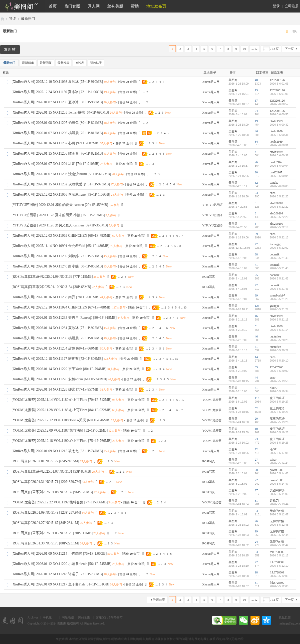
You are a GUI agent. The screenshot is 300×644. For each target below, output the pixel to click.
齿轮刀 (274, 501)
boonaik (275, 254)
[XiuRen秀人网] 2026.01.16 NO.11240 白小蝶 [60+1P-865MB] (57, 266)
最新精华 (28, 63)
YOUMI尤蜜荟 (212, 400)
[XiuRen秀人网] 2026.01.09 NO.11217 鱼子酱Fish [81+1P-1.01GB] (60, 584)
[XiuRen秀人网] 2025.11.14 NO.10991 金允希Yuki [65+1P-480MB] (60, 246)
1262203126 (277, 80)
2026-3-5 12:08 (279, 586)
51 (256, 326)
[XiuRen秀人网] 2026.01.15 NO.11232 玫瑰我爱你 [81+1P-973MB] (61, 184)
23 (256, 193)
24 (256, 111)
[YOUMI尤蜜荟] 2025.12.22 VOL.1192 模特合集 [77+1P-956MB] (60, 502)
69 (256, 234)
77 (256, 244)
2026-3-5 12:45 (279, 525)
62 (256, 408)
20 (256, 172)
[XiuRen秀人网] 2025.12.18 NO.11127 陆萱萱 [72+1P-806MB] (57, 359)
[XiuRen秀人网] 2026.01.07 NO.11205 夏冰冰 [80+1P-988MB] (57, 102)
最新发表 (63, 63)
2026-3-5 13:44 (279, 504)
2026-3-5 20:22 (279, 350)
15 (176, 359)
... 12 (254, 49)
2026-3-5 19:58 (279, 381)
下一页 (289, 49)
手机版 (47, 617)
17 (256, 101)
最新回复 (46, 63)
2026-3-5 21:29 (279, 299)
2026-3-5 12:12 (279, 555)
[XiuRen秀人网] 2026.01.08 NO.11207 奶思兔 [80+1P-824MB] (57, 123)
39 (256, 295)
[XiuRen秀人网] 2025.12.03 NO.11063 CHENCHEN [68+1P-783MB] (61, 236)
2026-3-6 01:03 (279, 84)
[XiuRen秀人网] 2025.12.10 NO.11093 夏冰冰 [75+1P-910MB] (57, 82)
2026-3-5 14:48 (279, 473)
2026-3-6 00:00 (279, 186)
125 (257, 306)
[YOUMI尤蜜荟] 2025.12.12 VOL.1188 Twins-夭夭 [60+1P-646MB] (61, 420)
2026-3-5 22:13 (279, 237)
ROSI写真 (209, 277)
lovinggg (275, 244)
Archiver (33, 617)
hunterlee (275, 337)
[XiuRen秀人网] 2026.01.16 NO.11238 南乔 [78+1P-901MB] (55, 297)
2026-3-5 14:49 (279, 463)
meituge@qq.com (289, 623)
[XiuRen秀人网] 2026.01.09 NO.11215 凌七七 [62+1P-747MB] (57, 451)
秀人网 (94, 6)
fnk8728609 (277, 552)
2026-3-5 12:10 (279, 566)
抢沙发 (80, 63)
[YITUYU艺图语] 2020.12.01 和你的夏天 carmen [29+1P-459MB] (60, 205)
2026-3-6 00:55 (279, 114)
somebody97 (277, 295)
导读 (12, 19)
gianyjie (275, 306)
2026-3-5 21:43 (279, 258)
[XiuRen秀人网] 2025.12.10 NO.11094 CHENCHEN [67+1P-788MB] (61, 307)
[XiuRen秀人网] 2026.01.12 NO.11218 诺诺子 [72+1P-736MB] (57, 574)
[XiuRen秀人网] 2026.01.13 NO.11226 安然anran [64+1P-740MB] (59, 379)
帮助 (135, 6)
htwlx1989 (276, 121)
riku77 (274, 388)
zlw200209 (276, 203)
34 (256, 142)
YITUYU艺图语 (212, 205)
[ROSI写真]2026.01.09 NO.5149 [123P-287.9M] (46, 513)
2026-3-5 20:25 (279, 340)
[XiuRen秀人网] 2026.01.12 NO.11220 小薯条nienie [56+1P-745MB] (61, 564)
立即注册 (292, 6)
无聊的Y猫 (277, 511)
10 (244, 49)
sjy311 (274, 449)
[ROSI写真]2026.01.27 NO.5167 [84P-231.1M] (45, 523)
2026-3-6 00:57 (279, 104)
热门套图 (72, 6)
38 (256, 254)
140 (257, 357)
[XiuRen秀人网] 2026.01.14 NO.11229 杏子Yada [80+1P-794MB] (59, 369)
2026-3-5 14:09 (279, 494)
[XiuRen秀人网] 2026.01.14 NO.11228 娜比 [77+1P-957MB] (55, 389)
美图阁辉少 (277, 490)
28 (256, 470)
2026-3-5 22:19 (279, 227)
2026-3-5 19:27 (279, 402)
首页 (53, 6)
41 (256, 152)
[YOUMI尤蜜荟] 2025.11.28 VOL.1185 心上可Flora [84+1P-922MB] (61, 410)
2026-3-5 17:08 (279, 453)
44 (256, 378)
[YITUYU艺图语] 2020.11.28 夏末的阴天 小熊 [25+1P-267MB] (58, 215)
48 (256, 80)
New (168, 113)
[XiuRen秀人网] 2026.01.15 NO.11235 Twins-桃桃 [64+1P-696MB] (60, 112)
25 (256, 275)
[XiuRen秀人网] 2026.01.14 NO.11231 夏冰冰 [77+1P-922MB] (57, 328)
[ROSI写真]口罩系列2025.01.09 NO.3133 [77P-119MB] (52, 277)
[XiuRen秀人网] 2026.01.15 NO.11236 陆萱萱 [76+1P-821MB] (57, 153)
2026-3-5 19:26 (279, 412)
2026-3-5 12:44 (279, 535)
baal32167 (276, 162)
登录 (276, 6)
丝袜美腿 (115, 6)
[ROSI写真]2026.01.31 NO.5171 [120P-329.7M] (46, 482)
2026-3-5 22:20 (279, 217)
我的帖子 (96, 63)
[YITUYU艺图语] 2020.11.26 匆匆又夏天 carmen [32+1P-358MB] (60, 225)
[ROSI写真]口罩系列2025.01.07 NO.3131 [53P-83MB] (51, 471)
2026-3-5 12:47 (279, 514)
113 (257, 398)
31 (256, 388)
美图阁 (2, 19)
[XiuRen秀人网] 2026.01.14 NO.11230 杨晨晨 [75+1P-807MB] (57, 338)
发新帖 (10, 49)
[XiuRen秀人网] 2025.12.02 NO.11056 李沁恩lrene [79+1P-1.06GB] (61, 195)
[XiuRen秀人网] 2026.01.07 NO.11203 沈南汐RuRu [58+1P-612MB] (61, 174)
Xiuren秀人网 (211, 82)
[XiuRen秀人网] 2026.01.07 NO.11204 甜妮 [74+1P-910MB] (55, 164)
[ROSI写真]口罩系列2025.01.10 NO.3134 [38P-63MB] (51, 287)
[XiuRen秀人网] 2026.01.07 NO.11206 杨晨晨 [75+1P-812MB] (57, 133)
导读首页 (159, 600)
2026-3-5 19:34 (279, 391)
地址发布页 (156, 6)
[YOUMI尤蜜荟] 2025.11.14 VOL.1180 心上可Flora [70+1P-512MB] (61, 400)
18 (256, 572)
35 (256, 367)
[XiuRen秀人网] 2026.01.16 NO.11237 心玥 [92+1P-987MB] (55, 143)
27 (256, 460)
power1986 (276, 470)
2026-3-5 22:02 (279, 248)
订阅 (294, 31)
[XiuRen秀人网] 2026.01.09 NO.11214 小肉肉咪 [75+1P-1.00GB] (59, 554)
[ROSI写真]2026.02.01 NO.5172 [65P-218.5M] (45, 461)
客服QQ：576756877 (109, 617)
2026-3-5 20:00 (279, 371)
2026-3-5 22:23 (279, 196)
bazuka (274, 183)
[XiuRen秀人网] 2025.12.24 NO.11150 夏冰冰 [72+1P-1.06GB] (57, 92)
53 (256, 511)
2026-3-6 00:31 (279, 135)
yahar (273, 460)
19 (256, 121)
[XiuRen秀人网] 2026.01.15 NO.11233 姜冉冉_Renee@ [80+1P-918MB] (64, 318)
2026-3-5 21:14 (279, 330)
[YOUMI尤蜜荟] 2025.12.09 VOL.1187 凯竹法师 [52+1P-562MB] (60, 430)
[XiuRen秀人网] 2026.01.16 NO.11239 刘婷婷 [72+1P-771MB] (57, 256)
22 (256, 285)
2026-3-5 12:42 (279, 545)
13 (256, 90)
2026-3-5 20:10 (279, 361)
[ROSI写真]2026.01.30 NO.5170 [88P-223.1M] (45, 543)
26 (256, 162)
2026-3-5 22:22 (279, 207)
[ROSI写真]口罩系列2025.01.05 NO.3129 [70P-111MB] (52, 533)
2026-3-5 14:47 (279, 484)
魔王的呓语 (277, 398)
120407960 (276, 367)
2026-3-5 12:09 (279, 576)
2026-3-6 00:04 (279, 166)
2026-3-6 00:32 (279, 125)
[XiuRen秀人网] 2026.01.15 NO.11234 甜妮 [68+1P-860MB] (55, 348)
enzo (273, 193)
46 (256, 131)
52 (256, 183)
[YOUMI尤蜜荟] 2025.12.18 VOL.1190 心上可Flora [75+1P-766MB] (61, 441)
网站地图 (68, 617)
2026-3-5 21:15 (279, 319)
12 (183, 400)
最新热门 (28, 19)
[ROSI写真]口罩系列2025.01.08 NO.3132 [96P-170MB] (52, 492)
